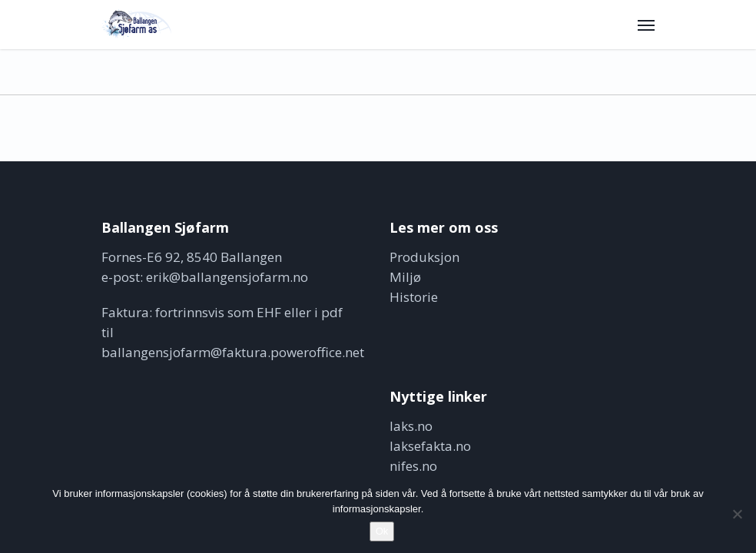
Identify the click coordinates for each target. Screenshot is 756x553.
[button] (646, 25)
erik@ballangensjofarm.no (227, 277)
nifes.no (413, 466)
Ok (382, 531)
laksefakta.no (430, 446)
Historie (414, 297)
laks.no (411, 426)
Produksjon (424, 257)
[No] (737, 514)
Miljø (405, 277)
